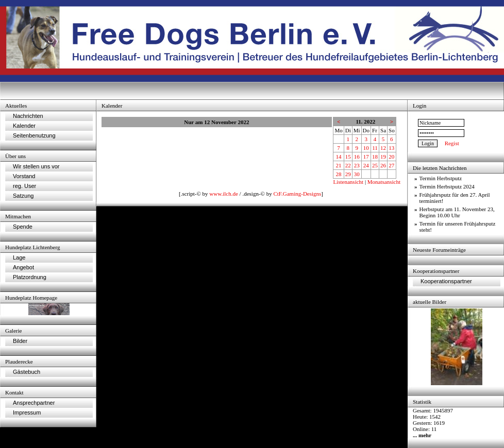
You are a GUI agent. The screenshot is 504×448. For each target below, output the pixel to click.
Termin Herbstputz (441, 178)
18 (375, 157)
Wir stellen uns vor (36, 166)
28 (339, 174)
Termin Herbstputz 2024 (447, 186)
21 (339, 165)
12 (383, 148)
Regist (452, 143)
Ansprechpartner (34, 403)
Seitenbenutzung (34, 135)
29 (348, 174)
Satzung (23, 196)
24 (366, 165)
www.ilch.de (224, 194)
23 (357, 165)
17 (366, 157)
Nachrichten (28, 116)
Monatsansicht (384, 182)
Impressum (27, 412)
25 (375, 165)
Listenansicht (348, 182)
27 (391, 165)
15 (348, 157)
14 (339, 157)
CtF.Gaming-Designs (297, 194)
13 (391, 148)
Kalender (24, 126)
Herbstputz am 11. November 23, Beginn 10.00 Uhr (457, 212)
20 (391, 157)
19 (383, 157)
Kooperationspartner (446, 281)
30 (357, 174)
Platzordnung (30, 277)
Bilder (20, 341)
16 (357, 157)
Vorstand (24, 176)
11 (375, 148)
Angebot (23, 267)
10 (366, 148)
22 (348, 165)
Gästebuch (27, 372)
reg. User (24, 186)
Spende (23, 227)
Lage (19, 257)
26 (383, 165)
